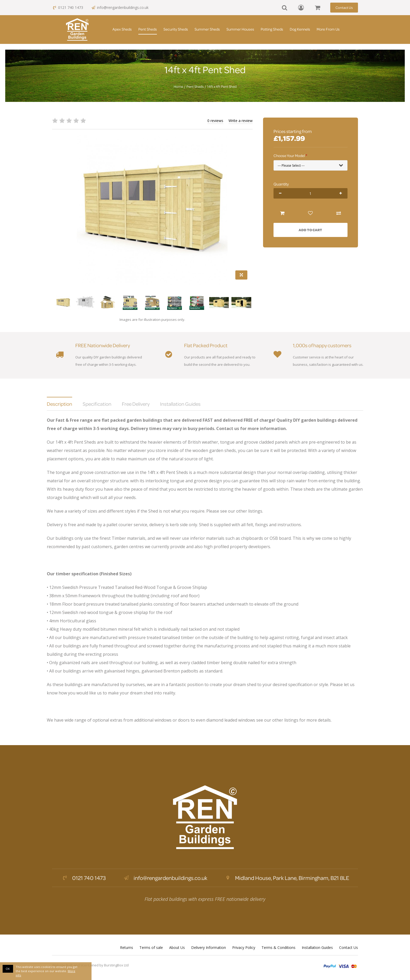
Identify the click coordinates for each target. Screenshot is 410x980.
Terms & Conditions (278, 947)
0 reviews (215, 121)
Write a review (241, 121)
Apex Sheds (122, 29)
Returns (127, 947)
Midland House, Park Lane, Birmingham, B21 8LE (287, 878)
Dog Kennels (300, 29)
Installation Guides (317, 947)
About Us (177, 947)
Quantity (281, 184)
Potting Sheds (272, 29)
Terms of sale (151, 947)
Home (178, 86)
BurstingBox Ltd (116, 965)
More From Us (328, 29)
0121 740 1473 (68, 7)
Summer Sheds (207, 29)
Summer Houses (240, 29)
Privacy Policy (244, 947)
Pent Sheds (148, 29)
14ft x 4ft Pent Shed (222, 86)
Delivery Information (209, 947)
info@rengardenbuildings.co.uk (120, 7)
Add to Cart (310, 230)
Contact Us (344, 7)
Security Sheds (176, 29)
